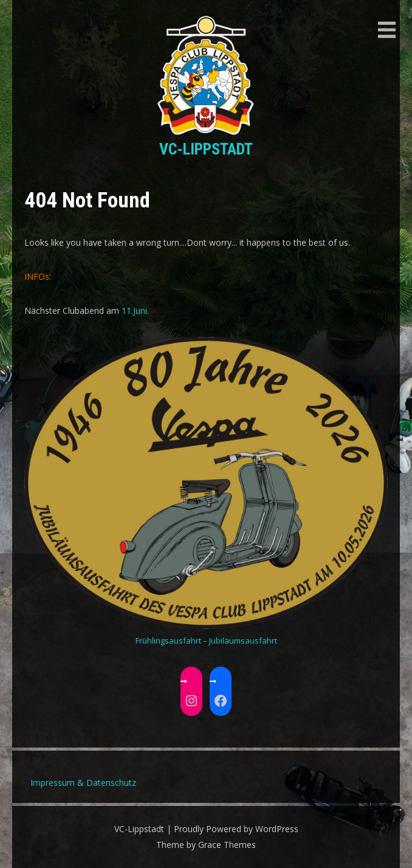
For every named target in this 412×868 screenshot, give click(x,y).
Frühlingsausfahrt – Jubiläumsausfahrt (206, 641)
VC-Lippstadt (206, 149)
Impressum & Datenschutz (83, 783)
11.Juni (134, 311)
